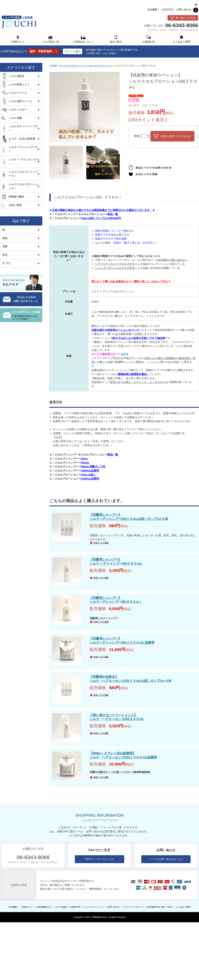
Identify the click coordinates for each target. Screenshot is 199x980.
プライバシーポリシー (133, 907)
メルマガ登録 (60, 907)
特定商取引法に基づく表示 (160, 907)
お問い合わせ (184, 10)
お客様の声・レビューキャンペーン (87, 907)
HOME (54, 66)
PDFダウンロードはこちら (99, 859)
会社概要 (152, 10)
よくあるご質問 (183, 907)
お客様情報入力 (43, 907)
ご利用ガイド (27, 907)
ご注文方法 (167, 10)
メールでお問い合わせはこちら (166, 859)
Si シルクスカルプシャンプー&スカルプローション (86, 66)
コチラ (124, 354)
